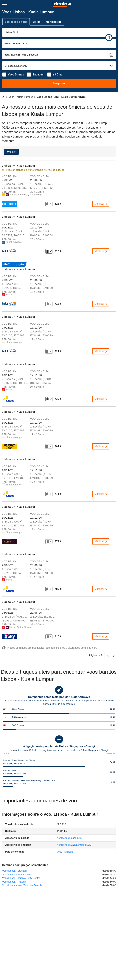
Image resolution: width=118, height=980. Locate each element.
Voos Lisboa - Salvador (15, 871)
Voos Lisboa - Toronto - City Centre (21, 878)
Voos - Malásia (65, 852)
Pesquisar (59, 83)
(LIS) (70, 838)
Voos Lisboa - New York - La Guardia (22, 885)
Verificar (101, 204)
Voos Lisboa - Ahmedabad (16, 874)
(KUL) (74, 845)
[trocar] (109, 38)
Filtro (13, 152)
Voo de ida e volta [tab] (16, 22)
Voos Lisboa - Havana (14, 882)
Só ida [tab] (36, 22)
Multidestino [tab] (54, 22)
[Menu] (4, 4)
